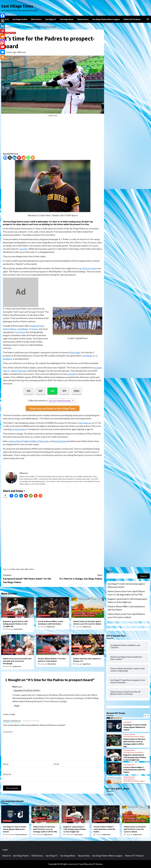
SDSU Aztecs (36, 19)
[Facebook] (5, 158)
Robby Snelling (30, 441)
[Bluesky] (3, 52)
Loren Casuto (18, 629)
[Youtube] (3, 47)
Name (6, 764)
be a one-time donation (60, 401)
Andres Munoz (10, 329)
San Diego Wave (67, 19)
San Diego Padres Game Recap (13, 615)
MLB (27, 569)
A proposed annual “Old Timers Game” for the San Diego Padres (28, 578)
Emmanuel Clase (37, 326)
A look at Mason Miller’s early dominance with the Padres (50, 623)
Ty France (33, 329)
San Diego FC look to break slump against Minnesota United (126, 585)
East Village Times (17, 6)
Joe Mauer (87, 356)
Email (56, 764)
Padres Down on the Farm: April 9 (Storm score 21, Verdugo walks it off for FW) (126, 593)
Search (110, 571)
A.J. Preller (11, 569)
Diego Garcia (87, 627)
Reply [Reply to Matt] (17, 706)
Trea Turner (20, 332)
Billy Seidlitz (52, 664)
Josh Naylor (23, 329)
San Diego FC (51, 19)
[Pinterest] (19, 158)
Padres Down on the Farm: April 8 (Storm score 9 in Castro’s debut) (87, 623)
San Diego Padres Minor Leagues (106, 19)
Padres (31, 569)
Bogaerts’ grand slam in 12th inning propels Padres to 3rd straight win (15, 624)
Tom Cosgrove (85, 423)
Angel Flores (51, 627)
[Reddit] (24, 158)
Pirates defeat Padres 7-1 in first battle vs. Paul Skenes (52, 660)
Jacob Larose (17, 666)
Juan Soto (24, 249)
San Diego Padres (20, 19)
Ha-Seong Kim (18, 429)
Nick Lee (21, 52)
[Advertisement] (53, 136)
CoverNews (84, 864)
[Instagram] (3, 42)
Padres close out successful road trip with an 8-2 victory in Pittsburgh (17, 661)
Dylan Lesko (43, 441)
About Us (5, 19)
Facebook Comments (31, 721)
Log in (5, 850)
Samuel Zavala (60, 441)
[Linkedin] (14, 158)
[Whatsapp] (28, 158)
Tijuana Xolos (83, 19)
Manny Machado (19, 371)
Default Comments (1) (12, 721)
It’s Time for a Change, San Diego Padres (77, 577)
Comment (8, 732)
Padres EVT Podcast (132, 19)
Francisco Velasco (21, 835)
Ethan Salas (75, 352)
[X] (10, 158)
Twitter (110, 794)
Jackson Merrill (15, 441)
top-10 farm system (87, 268)
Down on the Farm (79, 613)
